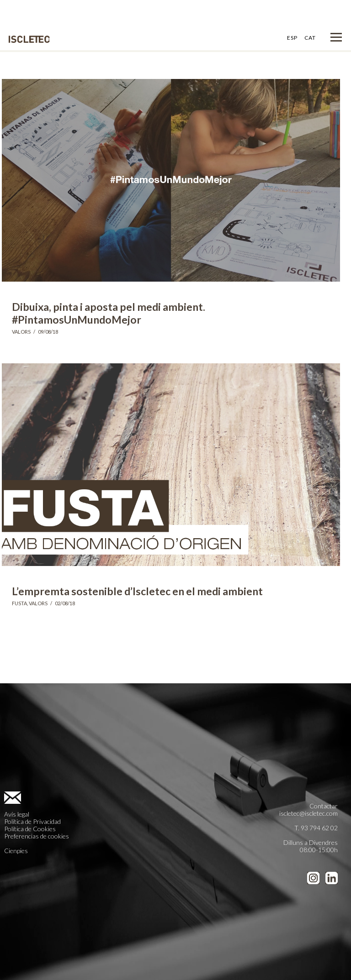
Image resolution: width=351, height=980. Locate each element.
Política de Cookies (30, 829)
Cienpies (16, 851)
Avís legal (17, 814)
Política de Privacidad (32, 821)
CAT (310, 38)
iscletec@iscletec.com (308, 813)
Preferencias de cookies (37, 836)
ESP (292, 38)
